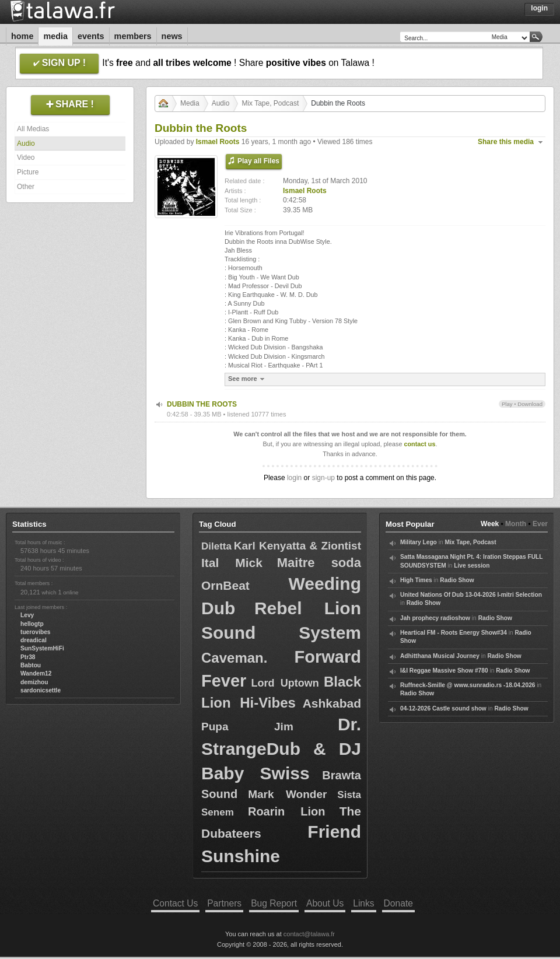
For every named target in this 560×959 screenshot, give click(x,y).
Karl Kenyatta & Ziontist (297, 546)
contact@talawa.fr (309, 934)
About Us (325, 903)
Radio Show (457, 580)
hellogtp (32, 624)
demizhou (34, 682)
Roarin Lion (286, 811)
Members (133, 36)
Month (516, 524)
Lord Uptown (285, 683)
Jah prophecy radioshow (435, 618)
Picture (28, 172)
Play (507, 404)
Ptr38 (28, 657)
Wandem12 (36, 673)
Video (26, 157)
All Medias (33, 129)
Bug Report (274, 903)
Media (55, 36)
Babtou (31, 665)
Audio (26, 143)
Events (91, 36)
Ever (540, 524)
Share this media (506, 142)
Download (530, 404)
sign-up (323, 478)
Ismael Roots (218, 142)
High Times (416, 580)
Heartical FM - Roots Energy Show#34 (454, 633)
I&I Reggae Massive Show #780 (444, 671)
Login (539, 8)
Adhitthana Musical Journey (440, 656)
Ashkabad (332, 703)
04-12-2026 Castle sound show (443, 708)
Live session (472, 566)
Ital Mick (232, 563)
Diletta (216, 546)
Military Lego (419, 542)
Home (22, 36)
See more (248, 379)
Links (363, 903)
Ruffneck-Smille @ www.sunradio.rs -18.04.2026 (468, 685)
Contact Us (175, 903)
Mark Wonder (287, 794)
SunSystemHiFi (42, 648)
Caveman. (234, 658)
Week (490, 524)
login (294, 478)
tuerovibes (36, 632)
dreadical (34, 640)
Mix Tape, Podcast (270, 103)
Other (26, 187)
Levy (27, 615)
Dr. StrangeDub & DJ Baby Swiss (281, 749)
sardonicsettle (41, 690)
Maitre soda (319, 563)
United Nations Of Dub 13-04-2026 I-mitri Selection (471, 595)
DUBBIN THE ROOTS (202, 404)
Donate (398, 903)
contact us (419, 444)
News (172, 36)
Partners (224, 903)
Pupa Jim (247, 727)
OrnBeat (225, 585)
